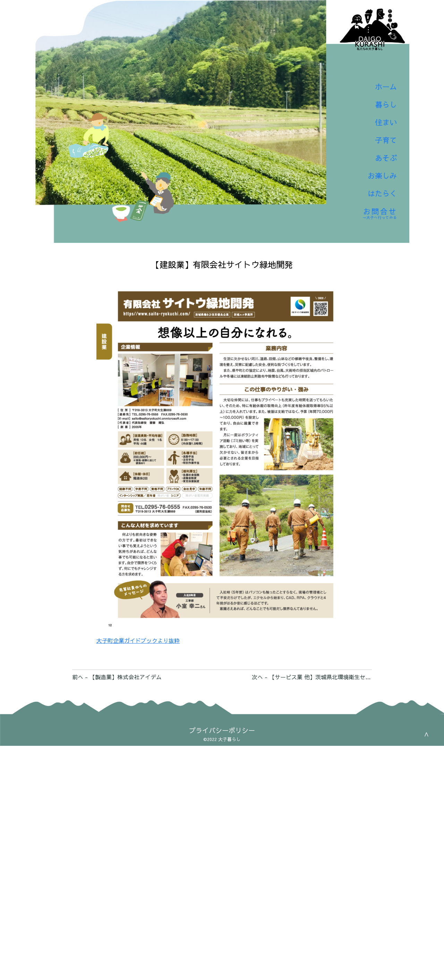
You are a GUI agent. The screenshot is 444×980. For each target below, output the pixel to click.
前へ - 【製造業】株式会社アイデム (117, 677)
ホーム (380, 65)
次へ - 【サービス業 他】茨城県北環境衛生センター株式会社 (328, 677)
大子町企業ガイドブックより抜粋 (138, 640)
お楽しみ (375, 167)
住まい (380, 106)
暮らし (380, 86)
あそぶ (380, 147)
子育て (380, 126)
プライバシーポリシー (222, 730)
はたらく (375, 187)
